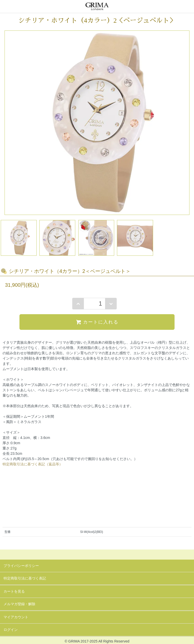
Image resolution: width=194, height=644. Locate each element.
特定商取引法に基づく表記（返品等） (33, 464)
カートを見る (14, 591)
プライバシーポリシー (21, 566)
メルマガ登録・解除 (19, 604)
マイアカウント (16, 617)
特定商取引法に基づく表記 (25, 578)
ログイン (11, 630)
